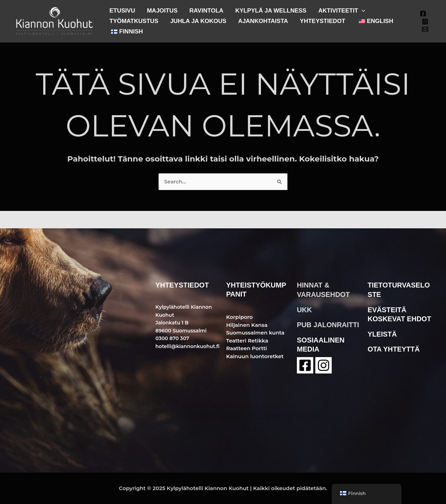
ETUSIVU (122, 11)
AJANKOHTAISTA (263, 21)
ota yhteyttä (394, 348)
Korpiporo (240, 317)
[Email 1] (425, 29)
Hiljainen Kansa (247, 325)
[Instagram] (425, 22)
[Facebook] (423, 14)
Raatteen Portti (247, 348)
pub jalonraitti (328, 324)
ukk (304, 309)
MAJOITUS (162, 11)
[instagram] (324, 364)
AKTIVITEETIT (341, 11)
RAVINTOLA (207, 11)
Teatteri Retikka (247, 341)
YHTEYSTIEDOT (323, 21)
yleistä (382, 333)
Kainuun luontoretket (255, 356)
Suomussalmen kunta (256, 333)
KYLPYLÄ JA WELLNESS (271, 11)
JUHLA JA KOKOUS (198, 21)
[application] (362, 11)
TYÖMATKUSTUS (134, 21)
